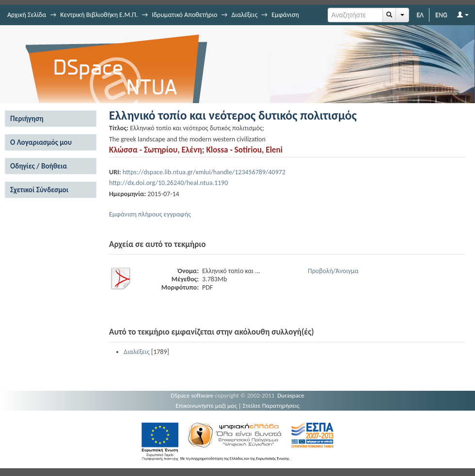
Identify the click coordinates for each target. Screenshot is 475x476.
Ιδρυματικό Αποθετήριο (184, 15)
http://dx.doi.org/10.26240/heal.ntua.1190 (168, 183)
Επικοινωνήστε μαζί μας (206, 406)
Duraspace (291, 395)
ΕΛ (420, 15)
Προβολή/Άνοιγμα (333, 271)
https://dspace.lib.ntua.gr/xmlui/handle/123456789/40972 (204, 172)
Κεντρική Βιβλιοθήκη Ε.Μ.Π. (99, 15)
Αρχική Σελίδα (27, 15)
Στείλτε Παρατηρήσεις (271, 406)
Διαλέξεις (244, 15)
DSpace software (192, 395)
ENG (441, 15)
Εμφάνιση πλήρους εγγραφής (150, 214)
